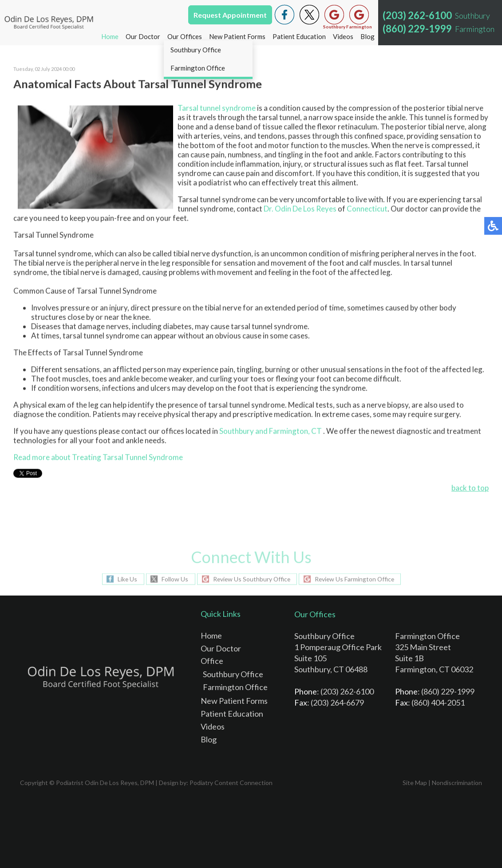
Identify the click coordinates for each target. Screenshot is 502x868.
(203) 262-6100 (417, 15)
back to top (470, 488)
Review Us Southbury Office (251, 579)
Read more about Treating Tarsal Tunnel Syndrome (98, 458)
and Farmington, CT (289, 432)
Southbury (237, 432)
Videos (343, 36)
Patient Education (299, 36)
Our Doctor (143, 36)
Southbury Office (233, 674)
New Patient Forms (237, 36)
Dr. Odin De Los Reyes (300, 209)
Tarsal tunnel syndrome (217, 108)
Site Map (415, 783)
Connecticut (367, 209)
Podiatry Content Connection (231, 783)
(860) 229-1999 (417, 29)
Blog (368, 36)
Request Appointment (230, 15)
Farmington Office (235, 687)
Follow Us (173, 579)
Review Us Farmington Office (356, 579)
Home (110, 36)
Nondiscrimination (457, 783)
